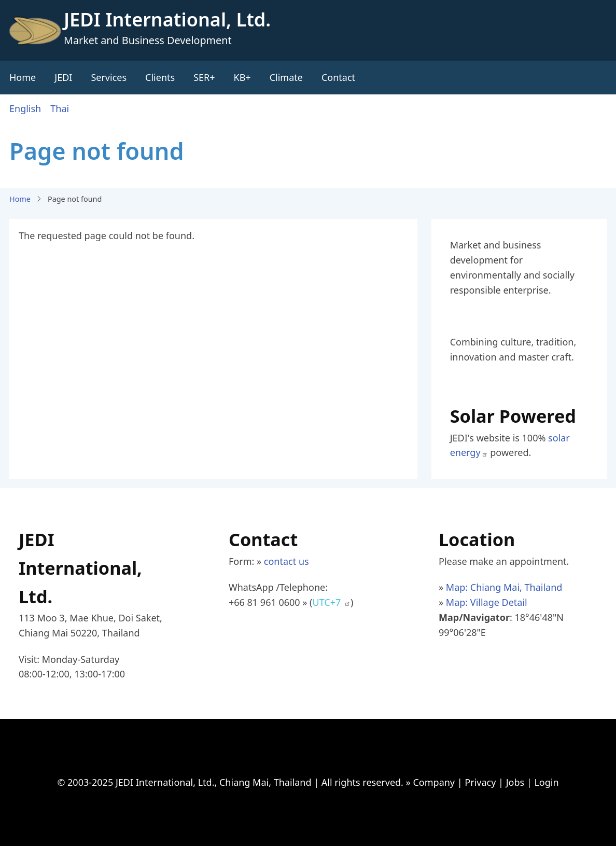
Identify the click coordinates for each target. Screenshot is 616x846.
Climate (286, 77)
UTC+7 (332, 602)
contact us (286, 561)
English (25, 108)
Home (23, 77)
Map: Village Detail (487, 602)
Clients (160, 77)
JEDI (63, 77)
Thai (60, 108)
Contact (338, 77)
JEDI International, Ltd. (167, 19)
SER (201, 77)
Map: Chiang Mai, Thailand (504, 587)
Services (109, 77)
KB (240, 77)
